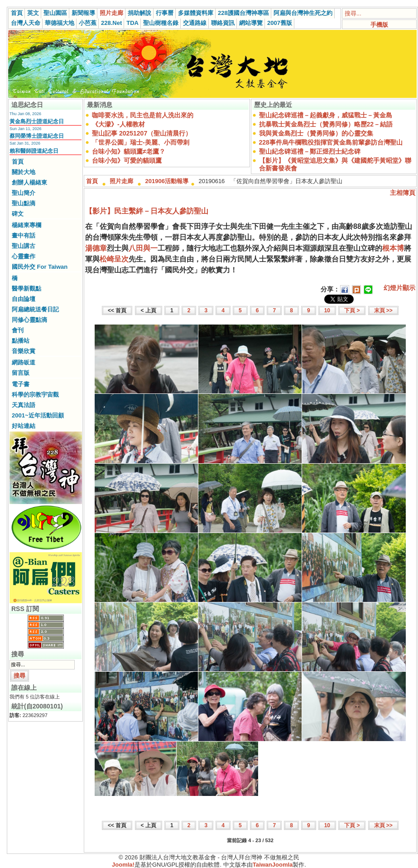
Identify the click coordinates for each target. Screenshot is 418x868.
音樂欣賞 (24, 351)
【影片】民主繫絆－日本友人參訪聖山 (147, 211)
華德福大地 (60, 23)
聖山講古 (24, 246)
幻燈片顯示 (399, 288)
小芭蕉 (88, 23)
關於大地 (24, 172)
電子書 (21, 384)
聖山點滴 (24, 203)
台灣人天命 (26, 23)
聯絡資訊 (223, 23)
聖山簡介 (24, 193)
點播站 (21, 341)
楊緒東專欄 (26, 225)
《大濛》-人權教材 (118, 124)
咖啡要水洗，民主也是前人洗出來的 (143, 115)
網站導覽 (251, 23)
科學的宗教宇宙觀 (35, 395)
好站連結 (24, 426)
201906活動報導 (167, 181)
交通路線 (195, 23)
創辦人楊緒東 (29, 182)
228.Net (111, 23)
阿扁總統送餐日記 (35, 309)
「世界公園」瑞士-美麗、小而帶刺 (141, 142)
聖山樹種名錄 (161, 23)
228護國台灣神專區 (243, 13)
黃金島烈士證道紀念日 (37, 121)
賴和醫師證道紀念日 (34, 151)
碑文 (18, 214)
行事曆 (165, 13)
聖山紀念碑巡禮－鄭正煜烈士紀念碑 (310, 151)
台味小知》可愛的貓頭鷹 (127, 160)
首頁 (17, 13)
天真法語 (24, 405)
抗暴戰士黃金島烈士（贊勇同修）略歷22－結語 (326, 124)
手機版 (379, 25)
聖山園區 (55, 13)
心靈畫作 (24, 256)
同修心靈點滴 (29, 320)
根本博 (393, 248)
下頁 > (352, 310)
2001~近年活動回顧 (38, 415)
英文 (33, 13)
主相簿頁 (403, 193)
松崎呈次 (114, 259)
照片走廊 (111, 13)
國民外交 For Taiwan (40, 267)
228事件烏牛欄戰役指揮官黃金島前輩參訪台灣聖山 (331, 142)
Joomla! (123, 865)
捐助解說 (139, 13)
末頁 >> (383, 310)
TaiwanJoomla (273, 865)
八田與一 (143, 248)
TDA (132, 23)
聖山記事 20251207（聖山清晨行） (142, 133)
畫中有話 (24, 235)
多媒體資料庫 (196, 13)
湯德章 (96, 248)
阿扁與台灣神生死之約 (303, 13)
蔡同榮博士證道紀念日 (37, 136)
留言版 (21, 373)
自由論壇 (24, 299)
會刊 (18, 330)
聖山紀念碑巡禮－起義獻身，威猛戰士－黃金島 (326, 115)
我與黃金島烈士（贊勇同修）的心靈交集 (316, 133)
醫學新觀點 (26, 289)
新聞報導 (83, 13)
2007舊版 (280, 23)
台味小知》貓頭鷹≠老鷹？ (129, 151)
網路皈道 (24, 362)
